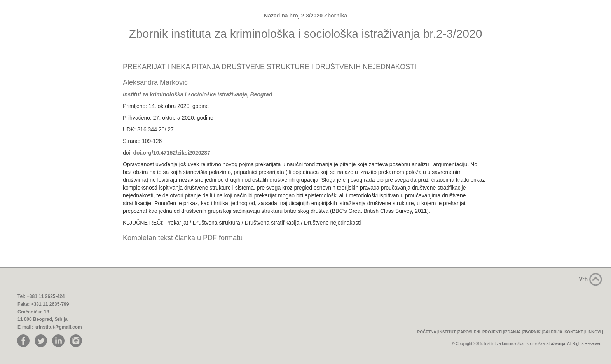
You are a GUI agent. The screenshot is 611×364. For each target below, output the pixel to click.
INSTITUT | (448, 332)
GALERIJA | (553, 332)
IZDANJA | (514, 332)
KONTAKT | (575, 332)
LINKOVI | (594, 332)
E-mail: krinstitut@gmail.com (50, 327)
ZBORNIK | (533, 332)
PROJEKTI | (493, 332)
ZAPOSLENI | (470, 332)
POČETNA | (428, 332)
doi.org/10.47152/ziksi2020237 (171, 153)
